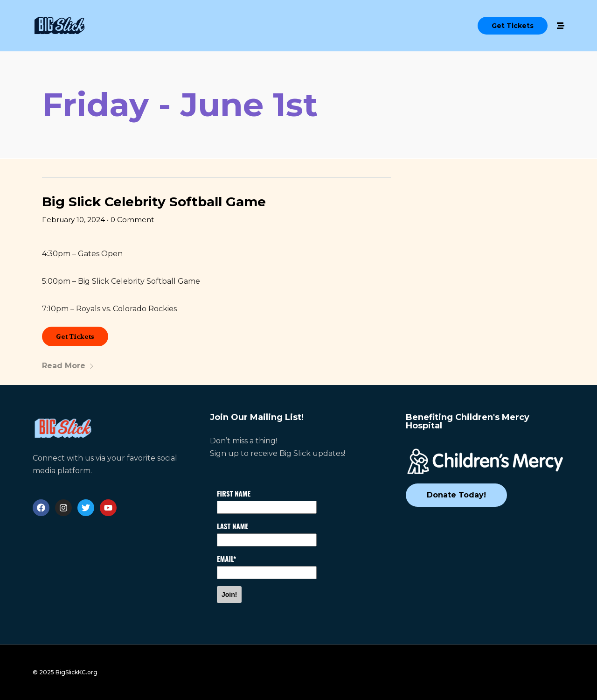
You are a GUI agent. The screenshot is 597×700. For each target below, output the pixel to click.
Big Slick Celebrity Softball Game (154, 202)
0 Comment (132, 220)
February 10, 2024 (73, 220)
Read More (68, 366)
